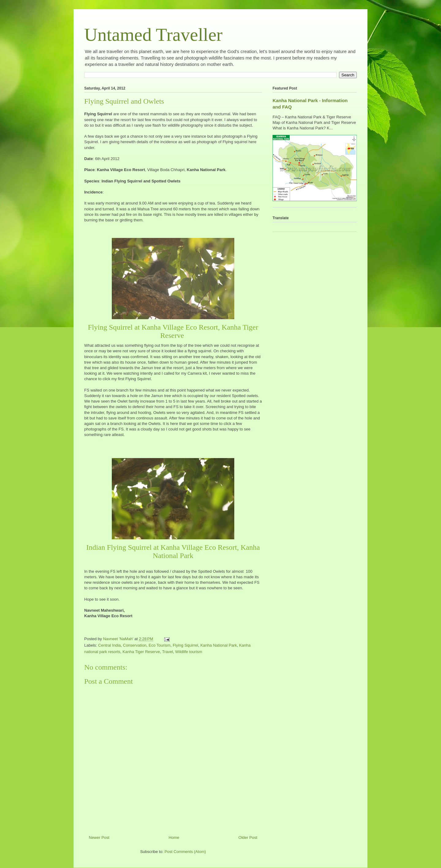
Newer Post (99, 837)
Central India (110, 645)
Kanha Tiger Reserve (141, 652)
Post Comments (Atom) (185, 852)
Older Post (248, 837)
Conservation (135, 645)
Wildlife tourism (189, 652)
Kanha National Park (219, 645)
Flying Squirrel (185, 645)
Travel (168, 652)
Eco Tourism (159, 645)
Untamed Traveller (153, 35)
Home (174, 837)
